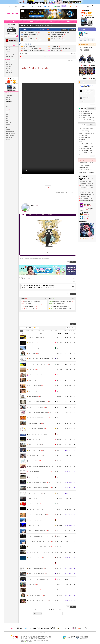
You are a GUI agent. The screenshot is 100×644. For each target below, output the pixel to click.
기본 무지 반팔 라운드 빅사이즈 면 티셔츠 (87, 170)
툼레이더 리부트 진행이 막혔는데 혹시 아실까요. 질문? (42, 552)
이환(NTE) (86, 34)
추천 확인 (72, 192)
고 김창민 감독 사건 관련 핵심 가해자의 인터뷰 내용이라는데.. (43, 359)
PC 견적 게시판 (9, 104)
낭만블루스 (59, 418)
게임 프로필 (50, 215)
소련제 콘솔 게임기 (34, 504)
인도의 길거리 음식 (34, 590)
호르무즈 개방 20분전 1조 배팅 (37, 574)
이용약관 (36, 633)
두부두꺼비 (59, 375)
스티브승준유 (59, 499)
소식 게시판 (8, 52)
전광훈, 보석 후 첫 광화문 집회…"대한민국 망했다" (41, 536)
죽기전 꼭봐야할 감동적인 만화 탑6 (38, 515)
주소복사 (22, 258)
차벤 (7, 116)
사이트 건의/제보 (9, 73)
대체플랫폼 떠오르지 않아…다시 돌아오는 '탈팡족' (41, 488)
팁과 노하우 (8, 50)
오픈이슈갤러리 (73, 54)
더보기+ (46, 299)
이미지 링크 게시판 (10, 75)
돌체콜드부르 (59, 343)
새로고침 (75, 278)
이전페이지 (62, 294)
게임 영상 (8, 125)
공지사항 (74, 633)
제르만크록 (59, 536)
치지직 (7, 114)
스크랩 (59, 192)
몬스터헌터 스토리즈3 (10, 133)
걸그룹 (7, 118)
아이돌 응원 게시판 (10, 64)
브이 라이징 (8, 129)
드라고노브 (59, 482)
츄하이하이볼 (59, 525)
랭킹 (36, 215)
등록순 (25, 278)
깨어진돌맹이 (59, 552)
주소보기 (22, 53)
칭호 (43, 215)
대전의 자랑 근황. (34, 477)
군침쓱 (58, 429)
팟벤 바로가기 (9, 112)
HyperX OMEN (9, 127)
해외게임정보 (8, 123)
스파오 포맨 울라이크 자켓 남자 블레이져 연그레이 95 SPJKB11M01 (87, 163)
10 (58, 610)
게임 (52, 331)
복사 (26, 53)
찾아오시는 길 (68, 633)
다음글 (25, 294)
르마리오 (59, 579)
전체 (21, 331)
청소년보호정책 (51, 633)
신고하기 (63, 192)
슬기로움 (59, 407)
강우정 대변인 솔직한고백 (36, 563)
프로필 (30, 215)
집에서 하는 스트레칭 (35, 509)
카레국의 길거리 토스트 (35, 456)
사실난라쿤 (59, 461)
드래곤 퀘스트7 (9, 138)
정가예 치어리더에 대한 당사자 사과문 (38, 601)
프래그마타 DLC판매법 (35, 386)
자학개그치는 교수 (34, 461)
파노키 (58, 337)
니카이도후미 (59, 353)
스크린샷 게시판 (9, 71)
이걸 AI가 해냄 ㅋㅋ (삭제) (36, 391)
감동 (69, 331)
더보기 (38, 210)
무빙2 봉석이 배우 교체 (35, 450)
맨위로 (67, 294)
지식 (56, 331)
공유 (56, 192)
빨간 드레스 (33, 343)
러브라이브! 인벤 (11, 25)
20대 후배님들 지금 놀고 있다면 (37, 429)
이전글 (31, 294)
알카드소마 (59, 515)
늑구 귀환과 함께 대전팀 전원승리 (37, 579)
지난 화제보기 (65, 30)
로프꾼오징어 (59, 386)
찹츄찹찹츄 (33, 353)
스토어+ (93, 45)
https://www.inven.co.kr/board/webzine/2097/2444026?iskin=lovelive (37, 258)
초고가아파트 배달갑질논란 (36, 568)
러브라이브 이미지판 (10, 54)
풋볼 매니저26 (9, 140)
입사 (58, 601)
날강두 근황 (33, 525)
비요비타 (59, 509)
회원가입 (8, 33)
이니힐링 (35, 210)
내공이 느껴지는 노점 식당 (36, 375)
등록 (73, 287)
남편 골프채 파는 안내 (35, 445)
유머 (39, 331)
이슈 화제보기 (72, 30)
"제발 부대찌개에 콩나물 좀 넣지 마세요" (39, 418)
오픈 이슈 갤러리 (9, 95)
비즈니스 (31, 633)
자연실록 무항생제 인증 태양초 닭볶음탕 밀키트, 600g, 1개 (87, 172)
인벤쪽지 (32, 210)
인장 (23, 215)
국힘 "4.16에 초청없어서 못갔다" (37, 531)
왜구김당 (59, 574)
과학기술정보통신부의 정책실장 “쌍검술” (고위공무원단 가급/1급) (44, 466)
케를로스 (59, 584)
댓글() (73, 61)
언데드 (58, 456)
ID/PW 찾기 (14, 33)
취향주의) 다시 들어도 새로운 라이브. (38, 402)
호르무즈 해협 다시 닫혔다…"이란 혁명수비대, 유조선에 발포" (43, 547)
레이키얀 (59, 359)
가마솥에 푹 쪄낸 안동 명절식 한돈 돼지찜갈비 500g (87, 165)
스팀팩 (58, 413)
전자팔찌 (23, 57)
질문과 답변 (8, 69)
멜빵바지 (32, 370)
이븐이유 (32, 584)
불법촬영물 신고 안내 (59, 633)
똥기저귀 (59, 402)
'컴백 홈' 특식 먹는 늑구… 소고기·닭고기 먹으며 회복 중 (42, 472)
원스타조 (59, 590)
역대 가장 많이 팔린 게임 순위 (36, 337)
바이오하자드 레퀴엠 (10, 136)
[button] (33, 311)
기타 (74, 331)
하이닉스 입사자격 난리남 (36, 493)
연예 (33, 331)
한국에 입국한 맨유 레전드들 (36, 407)
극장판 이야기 (9, 66)
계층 (65, 331)
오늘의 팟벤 (8, 100)
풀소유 (58, 450)
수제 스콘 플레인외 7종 (84, 167)
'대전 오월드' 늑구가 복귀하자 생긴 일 (38, 434)
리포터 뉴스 (8, 48)
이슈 (27, 331)
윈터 (31, 380)
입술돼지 (59, 423)
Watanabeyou (59, 520)
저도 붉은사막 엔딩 (34, 499)
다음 (60, 610)
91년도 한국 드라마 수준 (35, 595)
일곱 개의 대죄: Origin (10, 131)
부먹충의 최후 (33, 439)
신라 (58, 472)
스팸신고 (68, 192)
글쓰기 (73, 324)
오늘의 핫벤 (8, 97)
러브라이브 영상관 (9, 56)
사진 (61, 331)
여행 (7, 121)
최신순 (29, 278)
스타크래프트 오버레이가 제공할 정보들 (39, 413)
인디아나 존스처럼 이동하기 (36, 348)
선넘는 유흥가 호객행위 (35, 558)
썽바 (58, 434)
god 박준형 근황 (34, 396)
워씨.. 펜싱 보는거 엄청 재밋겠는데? (38, 482)
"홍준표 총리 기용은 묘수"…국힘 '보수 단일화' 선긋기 (41, 542)
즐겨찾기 (36, 328)
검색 (17, 36)
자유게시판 (8, 62)
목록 (69, 61)
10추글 (31, 328)
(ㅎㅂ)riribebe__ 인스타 (35, 423)
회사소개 (26, 633)
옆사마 (58, 477)
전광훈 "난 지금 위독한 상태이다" (37, 520)
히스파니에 (59, 396)
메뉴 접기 (70, 215)
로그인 (88, 6)
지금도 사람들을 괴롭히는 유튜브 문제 (38, 364)
